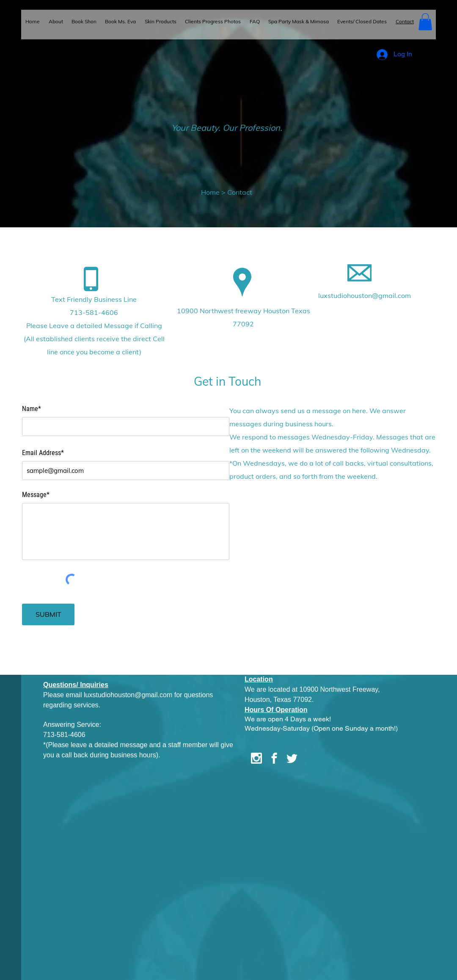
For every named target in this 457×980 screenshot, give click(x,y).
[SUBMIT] (48, 614)
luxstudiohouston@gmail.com (365, 295)
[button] (425, 22)
